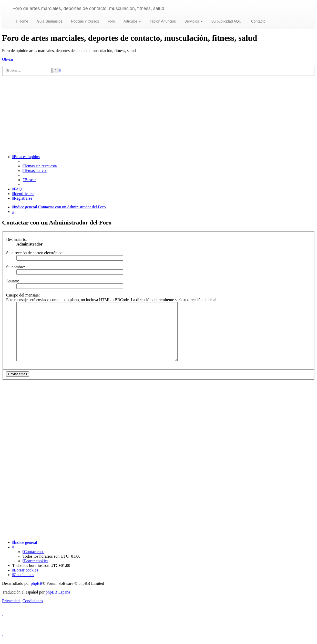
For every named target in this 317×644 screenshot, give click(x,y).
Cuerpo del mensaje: (23, 295)
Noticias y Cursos (84, 21)
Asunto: (13, 281)
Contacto (258, 21)
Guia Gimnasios (49, 21)
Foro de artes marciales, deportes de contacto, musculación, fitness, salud (88, 8)
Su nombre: (16, 267)
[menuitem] (40, 166)
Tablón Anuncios (162, 21)
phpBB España (58, 597)
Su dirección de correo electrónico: (35, 253)
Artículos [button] (132, 21)
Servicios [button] (193, 21)
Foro (111, 21)
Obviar (8, 59)
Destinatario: (17, 239)
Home (22, 21)
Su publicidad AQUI (226, 21)
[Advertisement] (159, 115)
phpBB (37, 589)
